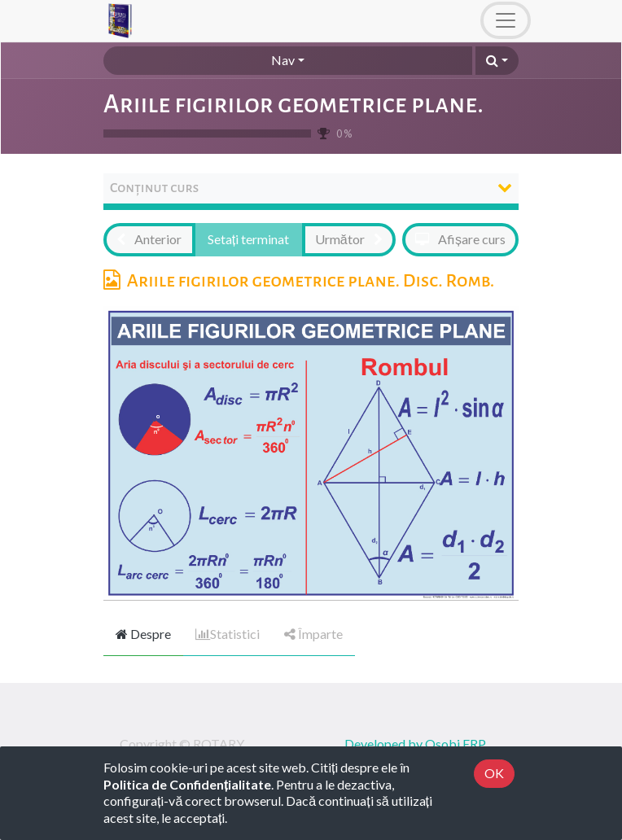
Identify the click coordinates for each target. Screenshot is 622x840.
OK (494, 773)
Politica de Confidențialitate (187, 784)
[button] (497, 61)
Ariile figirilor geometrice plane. (293, 104)
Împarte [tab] (313, 634)
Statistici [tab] (228, 634)
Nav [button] (283, 60)
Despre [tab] (143, 634)
